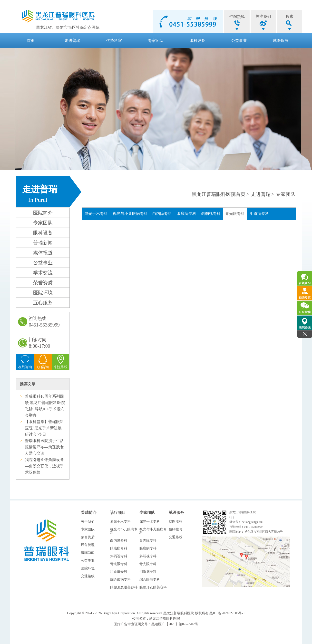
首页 (31, 41)
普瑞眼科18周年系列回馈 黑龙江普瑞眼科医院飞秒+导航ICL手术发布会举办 (45, 406)
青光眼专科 (235, 214)
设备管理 (88, 545)
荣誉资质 (43, 283)
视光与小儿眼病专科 (130, 214)
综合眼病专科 (120, 580)
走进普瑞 (72, 41)
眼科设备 (197, 41)
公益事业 (239, 41)
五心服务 (43, 303)
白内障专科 (162, 214)
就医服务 (281, 41)
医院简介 (43, 213)
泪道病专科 (259, 214)
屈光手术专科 (96, 214)
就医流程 (175, 522)
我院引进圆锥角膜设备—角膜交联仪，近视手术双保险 (44, 466)
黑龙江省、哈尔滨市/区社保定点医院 (68, 27)
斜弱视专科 (211, 214)
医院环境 (43, 293)
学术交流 (43, 273)
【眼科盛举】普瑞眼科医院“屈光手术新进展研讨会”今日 (44, 428)
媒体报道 (43, 253)
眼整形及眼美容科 (124, 587)
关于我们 (88, 522)
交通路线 (88, 576)
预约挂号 (175, 529)
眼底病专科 (186, 214)
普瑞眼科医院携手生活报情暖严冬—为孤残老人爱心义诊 (44, 447)
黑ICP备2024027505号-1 (227, 613)
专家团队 (156, 41)
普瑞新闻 (43, 243)
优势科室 (114, 41)
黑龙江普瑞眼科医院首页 (219, 194)
